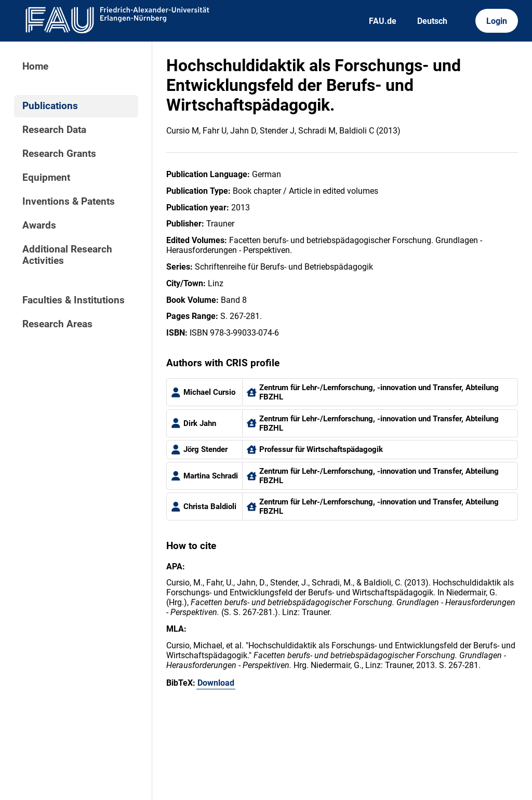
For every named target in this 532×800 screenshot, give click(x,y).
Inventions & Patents (69, 202)
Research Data (54, 130)
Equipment (46, 178)
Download (216, 683)
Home (35, 66)
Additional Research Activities (67, 255)
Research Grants (59, 154)
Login (497, 21)
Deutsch (432, 21)
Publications (50, 106)
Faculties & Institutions (74, 300)
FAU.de (383, 21)
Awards (39, 225)
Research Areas (57, 324)
